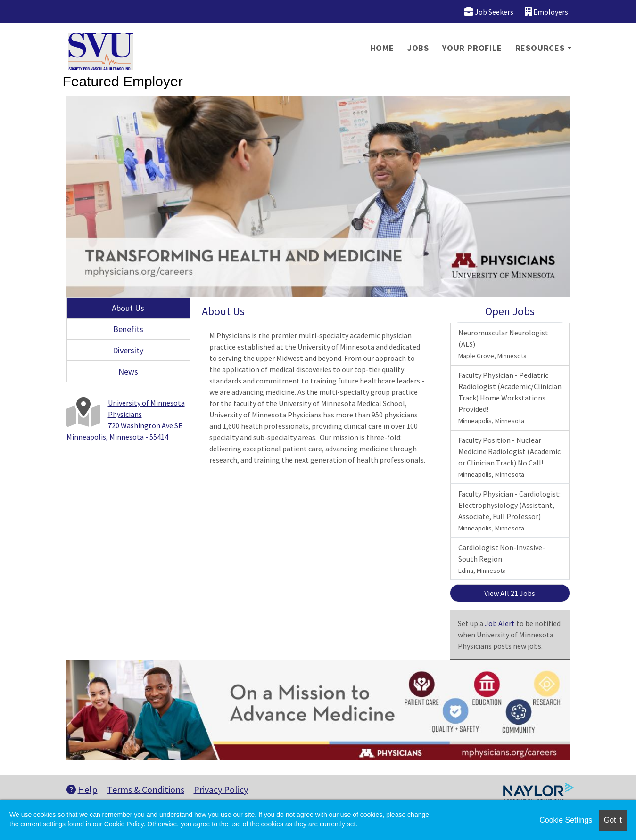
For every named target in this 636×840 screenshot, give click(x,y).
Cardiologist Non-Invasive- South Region (502, 559)
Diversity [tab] (128, 350)
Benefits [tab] (128, 329)
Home (382, 48)
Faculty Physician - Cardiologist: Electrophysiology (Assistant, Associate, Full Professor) (509, 511)
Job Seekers (489, 12)
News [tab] (128, 371)
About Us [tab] (128, 308)
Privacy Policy (221, 789)
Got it (613, 820)
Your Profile (472, 48)
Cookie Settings (566, 820)
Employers (546, 12)
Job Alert (500, 623)
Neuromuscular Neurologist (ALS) (503, 344)
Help (82, 789)
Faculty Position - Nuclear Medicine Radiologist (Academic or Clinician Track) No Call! (509, 457)
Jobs (418, 48)
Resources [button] (540, 48)
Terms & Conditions (146, 789)
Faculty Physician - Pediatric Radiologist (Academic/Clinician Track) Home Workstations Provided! (510, 398)
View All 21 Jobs (510, 593)
